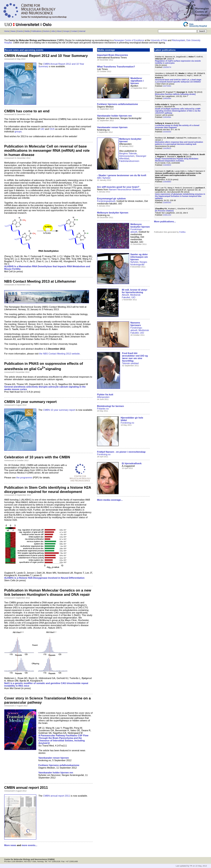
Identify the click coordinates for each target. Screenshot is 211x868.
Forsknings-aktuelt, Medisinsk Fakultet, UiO (140, 330)
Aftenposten (103, 397)
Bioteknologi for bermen (110, 406)
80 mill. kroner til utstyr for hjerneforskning (135, 291)
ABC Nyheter (104, 178)
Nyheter (134, 262)
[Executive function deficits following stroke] (175, 94)
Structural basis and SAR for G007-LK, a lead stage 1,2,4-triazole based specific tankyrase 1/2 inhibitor (178, 81)
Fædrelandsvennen (129, 161)
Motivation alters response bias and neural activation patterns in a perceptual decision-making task (179, 143)
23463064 (167, 98)
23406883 (167, 182)
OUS (52, 129)
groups (18, 131)
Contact (74, 31)
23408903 (167, 165)
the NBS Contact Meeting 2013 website (60, 354)
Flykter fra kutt (105, 394)
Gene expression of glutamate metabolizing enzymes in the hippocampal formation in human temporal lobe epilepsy (180, 196)
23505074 (167, 67)
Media (27, 31)
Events (20, 31)
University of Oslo (159, 40)
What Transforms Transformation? (116, 67)
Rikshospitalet (179, 40)
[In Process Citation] (164, 211)
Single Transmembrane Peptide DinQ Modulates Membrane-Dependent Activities (177, 160)
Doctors (46, 31)
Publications (36, 31)
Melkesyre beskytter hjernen (140, 225)
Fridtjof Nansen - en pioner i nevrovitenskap (121, 452)
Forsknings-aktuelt (136, 231)
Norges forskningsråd (139, 263)
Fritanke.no (103, 409)
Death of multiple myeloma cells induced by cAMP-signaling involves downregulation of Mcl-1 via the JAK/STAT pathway (178, 111)
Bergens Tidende (128, 153)
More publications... (165, 221)
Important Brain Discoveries (113, 55)
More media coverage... (110, 500)
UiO (42, 129)
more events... (30, 845)
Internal (82, 31)
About (59, 31)
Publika (183, 232)
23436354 (167, 132)
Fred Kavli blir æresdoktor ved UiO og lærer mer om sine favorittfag (135, 357)
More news (10, 845)
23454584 (167, 117)
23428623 (167, 148)
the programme (24, 478)
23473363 (167, 86)
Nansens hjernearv (136, 324)
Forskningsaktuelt (106, 201)
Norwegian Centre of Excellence (129, 40)
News (13, 31)
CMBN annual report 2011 (57, 796)
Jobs (53, 31)
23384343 (167, 203)
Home (7, 31)
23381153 (167, 215)
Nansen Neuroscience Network (125, 189)
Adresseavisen (127, 156)
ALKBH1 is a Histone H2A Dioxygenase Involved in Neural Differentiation (44, 578)
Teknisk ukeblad (130, 363)
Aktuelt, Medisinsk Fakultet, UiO (131, 296)
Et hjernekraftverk (132, 463)
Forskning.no (127, 423)
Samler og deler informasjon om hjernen (139, 257)
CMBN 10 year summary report (59, 410)
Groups (66, 31)
